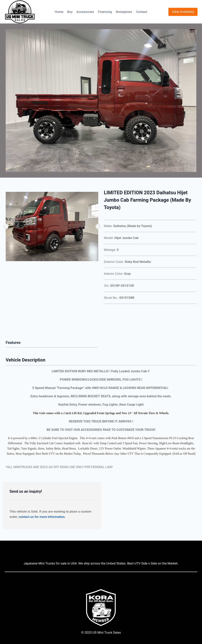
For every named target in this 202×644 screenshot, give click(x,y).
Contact (142, 12)
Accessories (85, 12)
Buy (70, 12)
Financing (105, 12)
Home (59, 12)
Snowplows (124, 12)
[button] (6, 226)
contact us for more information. (42, 517)
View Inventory (183, 12)
